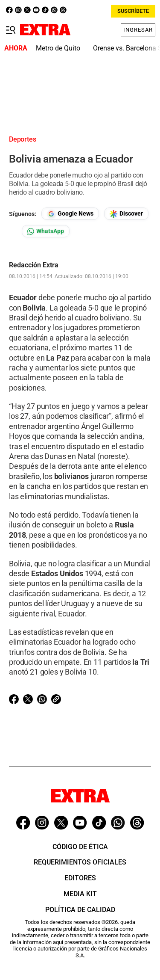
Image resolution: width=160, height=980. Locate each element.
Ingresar (138, 30)
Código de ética (80, 847)
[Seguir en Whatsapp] (46, 231)
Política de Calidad (80, 910)
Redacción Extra (34, 265)
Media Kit (80, 894)
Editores (80, 878)
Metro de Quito (58, 48)
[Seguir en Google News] (70, 214)
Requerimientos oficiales (80, 862)
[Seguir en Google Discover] (126, 214)
